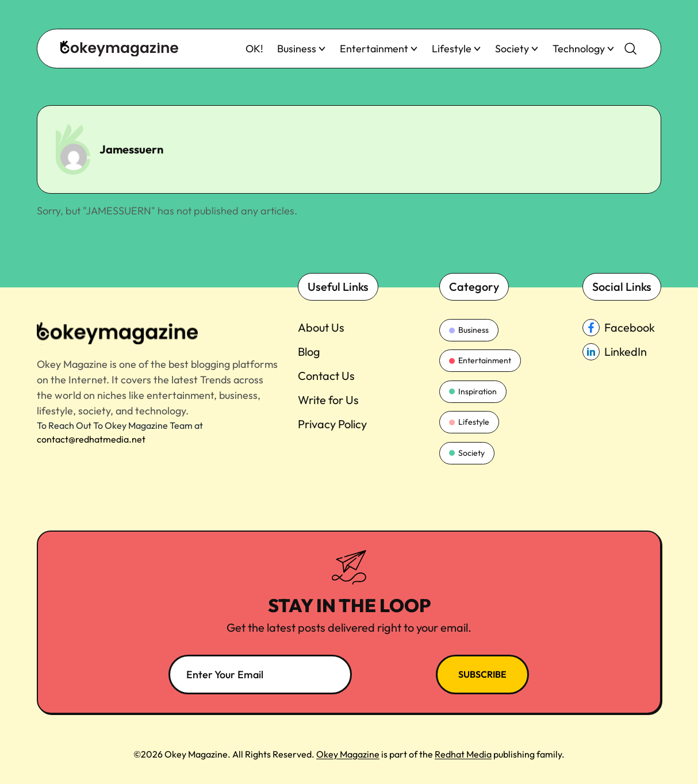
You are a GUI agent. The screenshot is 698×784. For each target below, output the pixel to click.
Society (517, 49)
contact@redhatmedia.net (91, 439)
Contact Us (326, 376)
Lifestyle (457, 49)
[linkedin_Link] (622, 352)
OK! (254, 49)
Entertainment (379, 49)
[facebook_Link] (622, 328)
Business (302, 49)
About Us (321, 327)
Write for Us (328, 400)
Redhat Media (463, 754)
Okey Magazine (348, 754)
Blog (309, 351)
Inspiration (473, 391)
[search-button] (631, 49)
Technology (584, 49)
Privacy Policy (332, 424)
